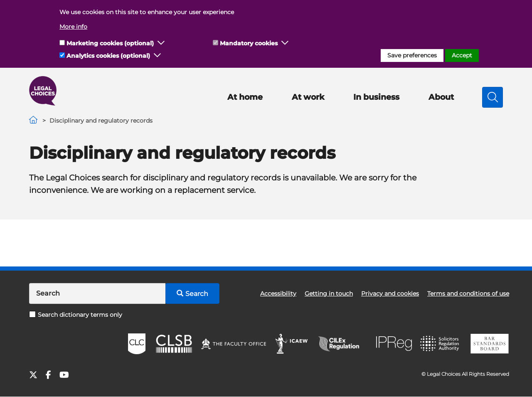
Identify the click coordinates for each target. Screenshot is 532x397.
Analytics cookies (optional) (108, 56)
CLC (137, 344)
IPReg (394, 344)
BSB (489, 344)
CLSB (174, 344)
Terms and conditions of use (468, 293)
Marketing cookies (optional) (110, 43)
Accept (462, 55)
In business (376, 97)
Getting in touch (329, 293)
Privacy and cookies (390, 293)
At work (308, 97)
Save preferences (412, 55)
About (441, 97)
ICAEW (292, 344)
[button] (161, 43)
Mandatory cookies (249, 43)
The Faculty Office (234, 344)
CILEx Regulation (343, 344)
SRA (441, 344)
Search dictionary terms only (76, 315)
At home (245, 97)
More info (73, 27)
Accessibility (278, 293)
